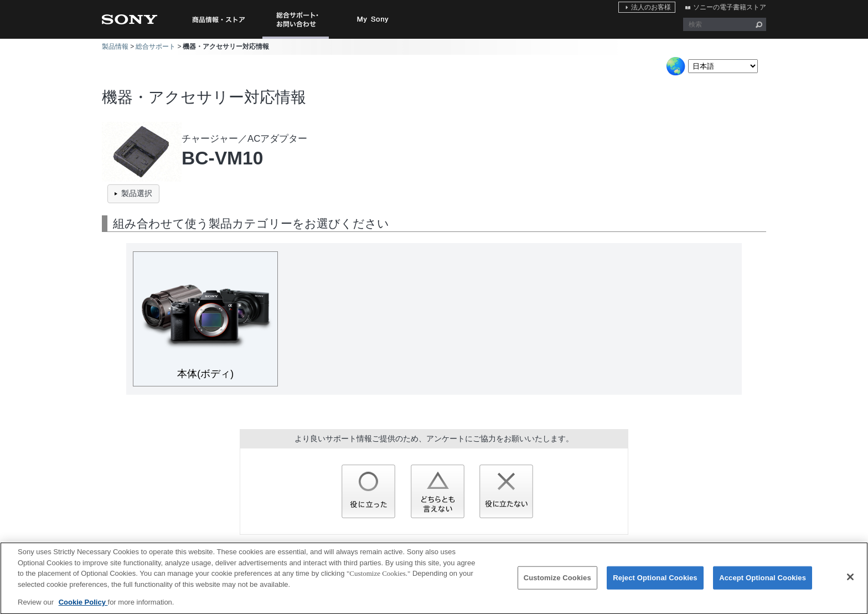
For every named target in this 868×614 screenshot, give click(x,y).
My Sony (373, 19)
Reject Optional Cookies (655, 583)
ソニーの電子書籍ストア (730, 7)
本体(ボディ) (205, 374)
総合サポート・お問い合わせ (298, 38)
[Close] (850, 582)
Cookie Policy (83, 607)
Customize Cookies (557, 583)
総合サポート (156, 47)
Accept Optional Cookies (763, 583)
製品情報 (115, 47)
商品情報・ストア (218, 19)
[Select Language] (723, 66)
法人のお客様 (651, 7)
